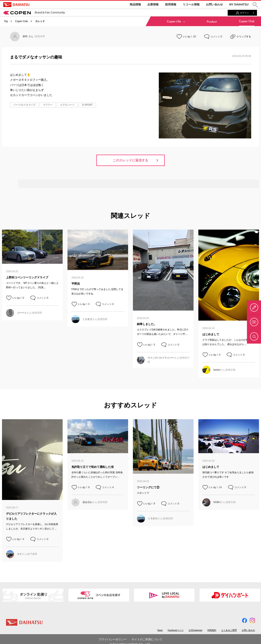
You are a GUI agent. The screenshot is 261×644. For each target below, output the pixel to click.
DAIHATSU (16, 5)
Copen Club (21, 21)
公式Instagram (195, 630)
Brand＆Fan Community (34, 12)
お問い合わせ (214, 4)
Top (6, 21)
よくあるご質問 (229, 630)
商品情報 (135, 4)
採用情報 (171, 4)
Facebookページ (176, 630)
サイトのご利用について (147, 639)
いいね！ (188, 37)
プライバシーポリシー (113, 639)
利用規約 (212, 630)
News (160, 630)
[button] (255, 5)
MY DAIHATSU (239, 4)
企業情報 (153, 4)
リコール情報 (191, 4)
